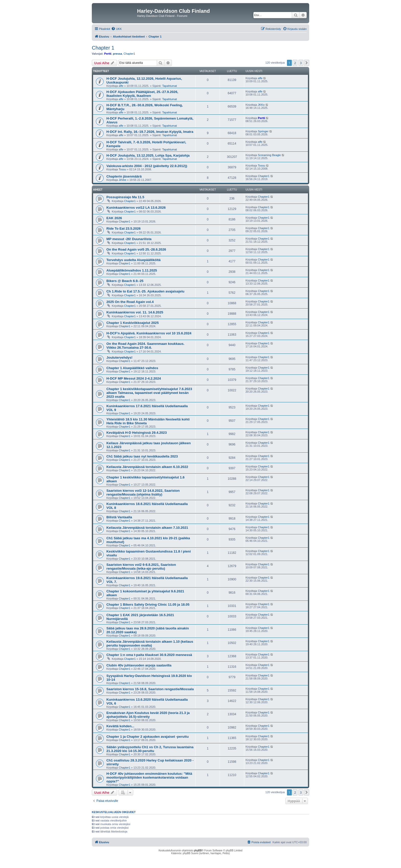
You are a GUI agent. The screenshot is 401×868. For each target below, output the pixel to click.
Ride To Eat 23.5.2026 (124, 228)
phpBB (198, 851)
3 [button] (301, 63)
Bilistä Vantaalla (119, 517)
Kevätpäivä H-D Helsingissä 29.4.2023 (137, 433)
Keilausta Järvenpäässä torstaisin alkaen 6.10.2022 (147, 467)
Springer (263, 131)
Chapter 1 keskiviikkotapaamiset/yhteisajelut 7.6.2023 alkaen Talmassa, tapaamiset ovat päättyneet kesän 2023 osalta (149, 393)
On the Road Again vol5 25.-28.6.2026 (136, 249)
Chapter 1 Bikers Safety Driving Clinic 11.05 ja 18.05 (148, 605)
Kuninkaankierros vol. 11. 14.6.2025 (135, 312)
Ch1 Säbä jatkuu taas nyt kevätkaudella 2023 (142, 456)
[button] (307, 63)
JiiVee (122, 180)
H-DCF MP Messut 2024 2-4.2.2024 (134, 378)
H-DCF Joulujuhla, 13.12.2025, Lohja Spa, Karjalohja (148, 155)
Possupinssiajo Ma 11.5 (125, 197)
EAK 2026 (114, 218)
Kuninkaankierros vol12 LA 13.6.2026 (136, 208)
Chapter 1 (103, 48)
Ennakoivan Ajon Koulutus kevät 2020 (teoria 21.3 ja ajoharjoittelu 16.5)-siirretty (148, 715)
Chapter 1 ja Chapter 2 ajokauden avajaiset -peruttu (148, 737)
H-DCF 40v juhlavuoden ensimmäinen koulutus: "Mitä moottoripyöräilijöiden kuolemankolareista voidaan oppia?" (149, 777)
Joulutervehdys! (119, 357)
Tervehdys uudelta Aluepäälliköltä (133, 260)
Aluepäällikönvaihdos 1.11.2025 (132, 270)
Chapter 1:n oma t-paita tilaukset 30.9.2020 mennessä (149, 655)
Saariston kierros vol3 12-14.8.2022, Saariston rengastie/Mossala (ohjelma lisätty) (143, 492)
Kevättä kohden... (120, 726)
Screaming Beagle (269, 155)
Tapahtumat (169, 86)
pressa (118, 54)
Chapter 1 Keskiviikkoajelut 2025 (133, 323)
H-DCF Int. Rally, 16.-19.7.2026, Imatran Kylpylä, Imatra (150, 132)
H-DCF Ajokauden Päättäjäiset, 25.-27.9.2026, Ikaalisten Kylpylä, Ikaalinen (142, 94)
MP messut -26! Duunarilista (129, 239)
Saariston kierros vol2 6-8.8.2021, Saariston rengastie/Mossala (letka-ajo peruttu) (141, 567)
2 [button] (295, 63)
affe (121, 86)
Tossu (122, 169)
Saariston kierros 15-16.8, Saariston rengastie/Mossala (150, 689)
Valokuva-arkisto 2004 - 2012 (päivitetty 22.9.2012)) (147, 166)
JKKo (261, 105)
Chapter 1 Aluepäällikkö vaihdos (132, 368)
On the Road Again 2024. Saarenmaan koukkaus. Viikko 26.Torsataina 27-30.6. (145, 346)
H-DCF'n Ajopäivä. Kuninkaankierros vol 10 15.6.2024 (149, 333)
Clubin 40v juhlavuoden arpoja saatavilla (139, 665)
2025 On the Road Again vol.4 (130, 302)
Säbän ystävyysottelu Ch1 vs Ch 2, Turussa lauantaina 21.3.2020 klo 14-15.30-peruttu (150, 749)
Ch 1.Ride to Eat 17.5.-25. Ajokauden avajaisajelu (145, 291)
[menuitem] (116, 29)
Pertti (108, 54)
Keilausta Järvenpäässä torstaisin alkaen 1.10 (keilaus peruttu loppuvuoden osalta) (150, 643)
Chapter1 (129, 54)
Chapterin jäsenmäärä (124, 176)
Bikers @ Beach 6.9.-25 (125, 281)
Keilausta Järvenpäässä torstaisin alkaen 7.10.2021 (147, 528)
